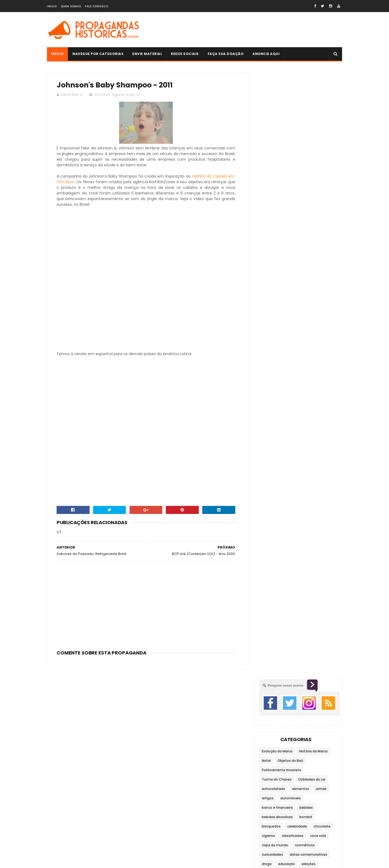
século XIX (310, 557)
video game (272, 400)
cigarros (268, 231)
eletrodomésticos (277, 269)
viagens (318, 391)
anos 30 (288, 538)
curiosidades (272, 250)
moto (287, 363)
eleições (309, 260)
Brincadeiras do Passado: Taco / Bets (308, 599)
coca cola (318, 231)
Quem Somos (71, 6)
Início (52, 6)
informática (272, 316)
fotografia (313, 297)
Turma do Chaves (277, 175)
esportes (291, 288)
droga (267, 260)
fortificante (289, 297)
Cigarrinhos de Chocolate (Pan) (304, 624)
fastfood (313, 288)
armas (321, 184)
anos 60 (289, 548)
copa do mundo (275, 241)
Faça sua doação (226, 54)
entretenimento (303, 278)
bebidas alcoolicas (277, 213)
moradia (269, 363)
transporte (271, 382)
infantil (325, 306)
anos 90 (288, 557)
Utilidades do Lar (312, 175)
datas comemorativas (309, 250)
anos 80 (268, 557)
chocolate (322, 222)
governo (269, 306)
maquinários (318, 335)
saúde (267, 372)
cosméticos (305, 241)
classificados (293, 231)
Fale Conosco (97, 6)
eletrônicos (308, 269)
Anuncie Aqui (266, 54)
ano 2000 (102, 95)
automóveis (291, 194)
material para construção (283, 353)
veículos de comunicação (283, 391)
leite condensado (276, 325)
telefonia (303, 372)
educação (287, 260)
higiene (118, 95)
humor (307, 306)
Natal (266, 156)
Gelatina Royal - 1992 (308, 670)
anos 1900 (311, 529)
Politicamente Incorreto (282, 166)
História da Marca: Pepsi (311, 645)
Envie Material (147, 54)
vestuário (294, 382)
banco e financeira (277, 203)
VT (139, 95)
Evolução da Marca (277, 147)
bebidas (306, 203)
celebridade (297, 222)
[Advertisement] (244, 30)
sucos (284, 372)
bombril (306, 213)
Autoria (266, 732)
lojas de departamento (281, 335)
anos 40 (308, 538)
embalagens (272, 278)
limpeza (304, 325)
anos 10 (290, 529)
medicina (319, 353)
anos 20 (268, 538)
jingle (130, 95)
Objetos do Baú (290, 156)
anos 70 (309, 548)
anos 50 (269, 548)
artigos (268, 194)
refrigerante (309, 363)
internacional (299, 316)
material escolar (275, 344)
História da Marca (313, 147)
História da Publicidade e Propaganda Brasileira (312, 697)
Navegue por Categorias (98, 54)
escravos (269, 288)
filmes (267, 297)
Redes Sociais (185, 54)
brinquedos (271, 222)
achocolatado (274, 184)
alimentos (300, 184)
